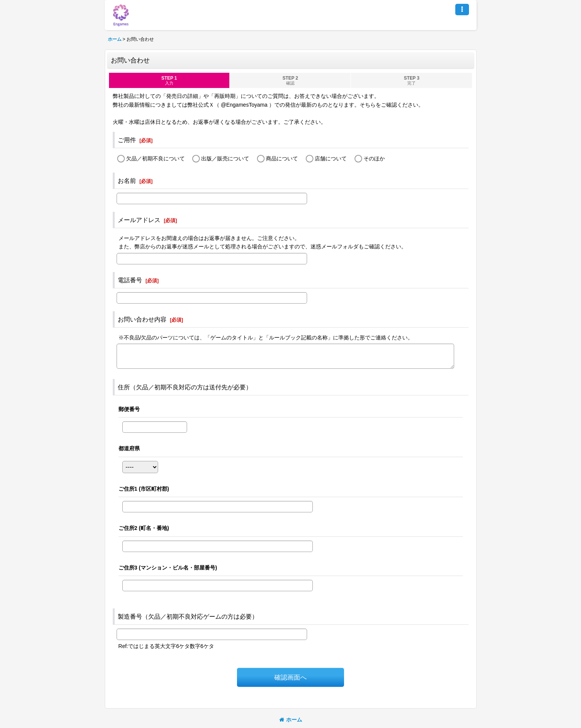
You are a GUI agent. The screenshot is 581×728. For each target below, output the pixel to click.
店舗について (331, 158)
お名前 (127, 181)
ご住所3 (168, 568)
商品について (282, 158)
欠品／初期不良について (155, 158)
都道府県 (129, 448)
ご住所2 (144, 528)
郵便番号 (129, 409)
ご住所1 (144, 489)
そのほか (374, 158)
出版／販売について (225, 158)
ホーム (291, 720)
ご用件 (127, 140)
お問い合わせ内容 (142, 319)
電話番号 (130, 280)
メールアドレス (139, 220)
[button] (462, 10)
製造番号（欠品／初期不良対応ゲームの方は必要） (188, 616)
